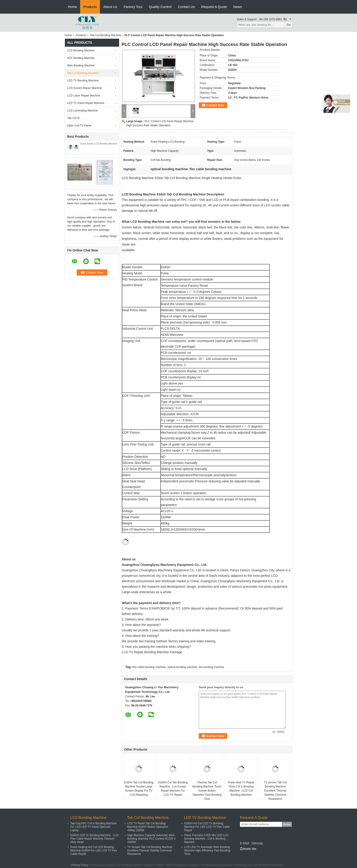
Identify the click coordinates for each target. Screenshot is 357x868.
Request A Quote (214, 7)
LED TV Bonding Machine (83, 81)
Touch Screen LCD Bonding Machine (99, 144)
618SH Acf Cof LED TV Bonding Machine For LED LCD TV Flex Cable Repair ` (207, 827)
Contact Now (215, 105)
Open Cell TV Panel (79, 126)
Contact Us (186, 7)
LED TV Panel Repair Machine (86, 103)
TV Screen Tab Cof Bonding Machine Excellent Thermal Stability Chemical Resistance (275, 791)
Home (72, 7)
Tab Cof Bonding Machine (106, 35)
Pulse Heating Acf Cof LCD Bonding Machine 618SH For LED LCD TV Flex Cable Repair (94, 850)
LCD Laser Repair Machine (84, 96)
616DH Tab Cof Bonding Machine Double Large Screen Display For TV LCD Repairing (139, 789)
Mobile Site (248, 849)
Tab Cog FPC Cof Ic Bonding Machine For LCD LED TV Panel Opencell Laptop (93, 827)
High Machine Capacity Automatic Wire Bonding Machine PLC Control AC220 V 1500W (151, 839)
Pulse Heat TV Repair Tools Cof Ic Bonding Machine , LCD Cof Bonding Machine (241, 789)
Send (287, 824)
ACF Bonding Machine (81, 58)
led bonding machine (211, 667)
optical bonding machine (182, 667)
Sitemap (257, 843)
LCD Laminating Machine (83, 111)
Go (289, 25)
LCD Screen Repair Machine (85, 88)
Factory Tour (133, 7)
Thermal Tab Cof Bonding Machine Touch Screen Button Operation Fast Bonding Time (207, 791)
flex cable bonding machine (149, 667)
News (238, 7)
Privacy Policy (80, 865)
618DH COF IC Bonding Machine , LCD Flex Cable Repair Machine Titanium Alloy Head (94, 839)
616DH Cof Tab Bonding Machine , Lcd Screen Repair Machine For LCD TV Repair (173, 789)
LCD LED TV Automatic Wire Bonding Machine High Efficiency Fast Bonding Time (207, 850)
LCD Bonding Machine (81, 51)
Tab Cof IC (74, 118)
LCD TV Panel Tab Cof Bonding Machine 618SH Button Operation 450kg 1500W (148, 827)
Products (90, 7)
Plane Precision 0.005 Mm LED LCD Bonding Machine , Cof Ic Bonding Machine (206, 839)
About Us (110, 7)
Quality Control (160, 7)
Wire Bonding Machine (81, 66)
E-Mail (245, 843)
